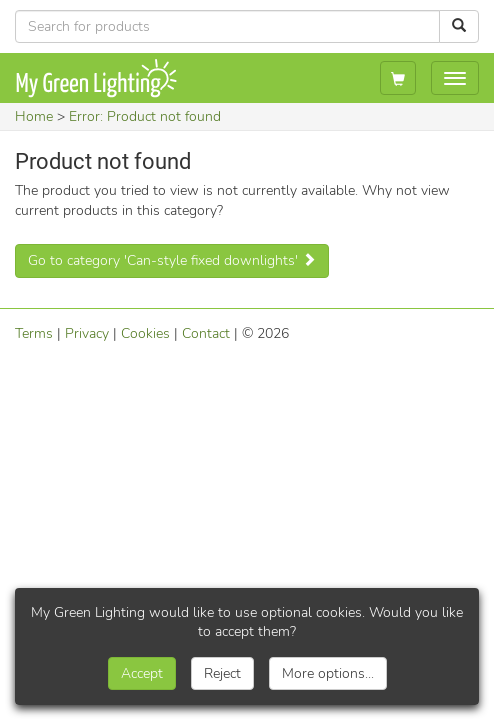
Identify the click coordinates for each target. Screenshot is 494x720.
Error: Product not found (145, 116)
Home (34, 116)
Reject (222, 673)
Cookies (145, 333)
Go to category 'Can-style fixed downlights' (172, 260)
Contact (206, 333)
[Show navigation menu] (455, 78)
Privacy (87, 333)
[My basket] (398, 78)
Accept (142, 673)
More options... (328, 673)
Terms (34, 333)
